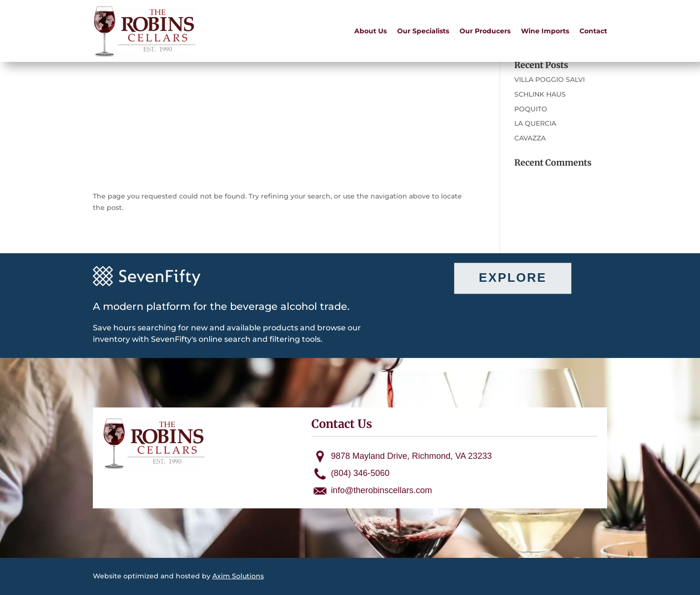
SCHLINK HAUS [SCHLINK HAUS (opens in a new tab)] (540, 94)
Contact (593, 31)
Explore (513, 278)
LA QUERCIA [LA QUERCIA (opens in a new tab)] (535, 123)
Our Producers (485, 31)
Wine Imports (545, 31)
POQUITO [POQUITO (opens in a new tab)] (531, 109)
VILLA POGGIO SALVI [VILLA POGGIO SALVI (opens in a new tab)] (550, 79)
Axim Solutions (238, 576)
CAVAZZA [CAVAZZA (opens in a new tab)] (530, 138)
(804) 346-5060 (360, 473)
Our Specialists (423, 31)
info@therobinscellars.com (381, 490)
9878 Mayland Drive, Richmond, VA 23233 (411, 456)
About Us (370, 31)
